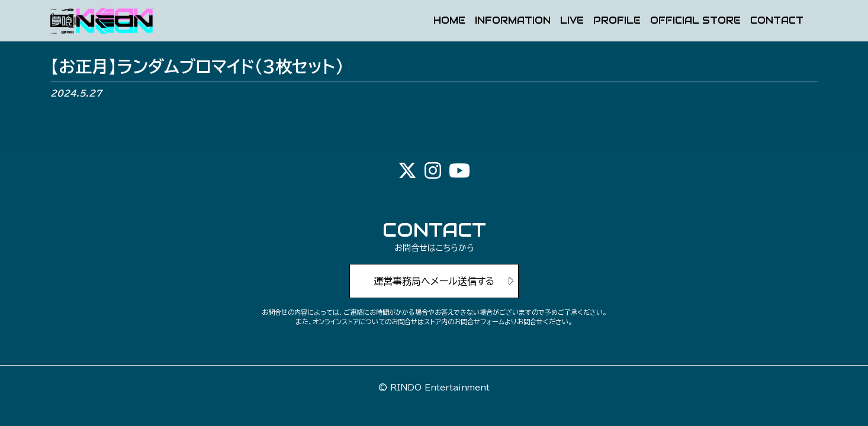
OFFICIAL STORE (695, 21)
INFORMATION (513, 21)
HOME (449, 21)
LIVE (572, 21)
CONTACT (777, 21)
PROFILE (617, 21)
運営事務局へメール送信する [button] (434, 281)
